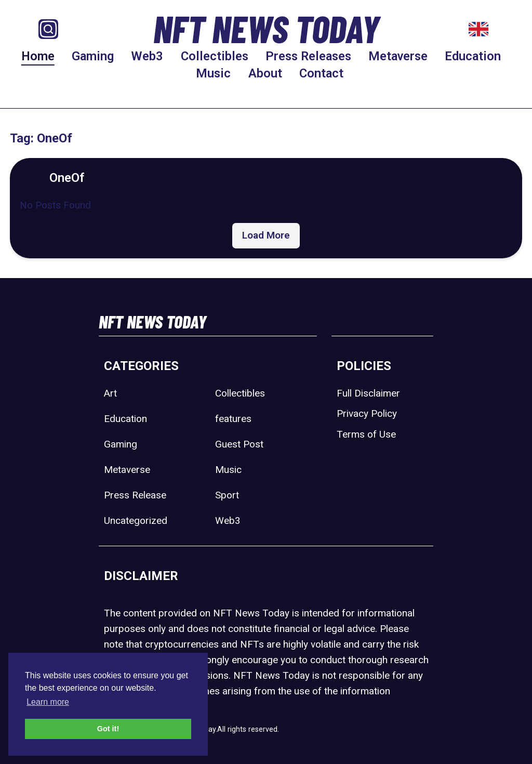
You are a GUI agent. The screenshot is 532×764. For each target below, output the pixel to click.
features (233, 419)
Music (213, 73)
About (265, 73)
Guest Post (239, 444)
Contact (321, 73)
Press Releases (308, 56)
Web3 (147, 56)
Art (110, 393)
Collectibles (215, 56)
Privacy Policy (367, 413)
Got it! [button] (108, 729)
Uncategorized (136, 521)
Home (38, 56)
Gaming (93, 56)
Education (473, 56)
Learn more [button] (48, 702)
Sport (227, 495)
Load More (266, 235)
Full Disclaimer (368, 393)
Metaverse (398, 56)
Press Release (135, 495)
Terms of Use (366, 434)
